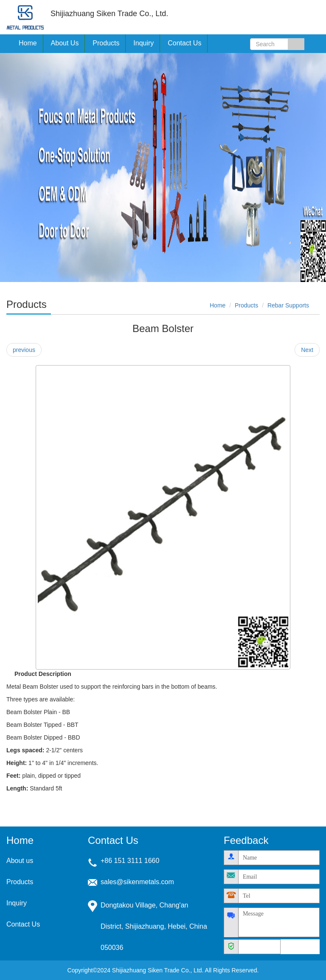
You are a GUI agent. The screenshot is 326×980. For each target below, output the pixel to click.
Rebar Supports (288, 305)
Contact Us (184, 43)
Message (279, 922)
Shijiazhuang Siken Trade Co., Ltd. (25, 17)
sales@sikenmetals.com (137, 882)
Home (28, 43)
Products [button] (106, 43)
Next (307, 350)
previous (24, 350)
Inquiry (143, 43)
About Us (65, 43)
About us (20, 861)
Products (246, 305)
